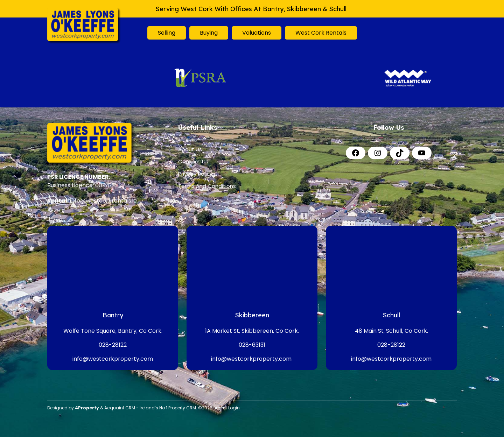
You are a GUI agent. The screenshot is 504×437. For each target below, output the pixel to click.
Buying (209, 33)
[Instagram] (378, 153)
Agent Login (227, 408)
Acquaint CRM (120, 408)
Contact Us (193, 161)
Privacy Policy (195, 174)
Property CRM (182, 408)
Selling (167, 33)
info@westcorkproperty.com (113, 359)
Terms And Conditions (207, 186)
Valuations (257, 33)
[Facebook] (356, 153)
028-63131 (252, 345)
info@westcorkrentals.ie (103, 201)
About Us (190, 149)
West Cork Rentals (321, 33)
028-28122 (113, 345)
